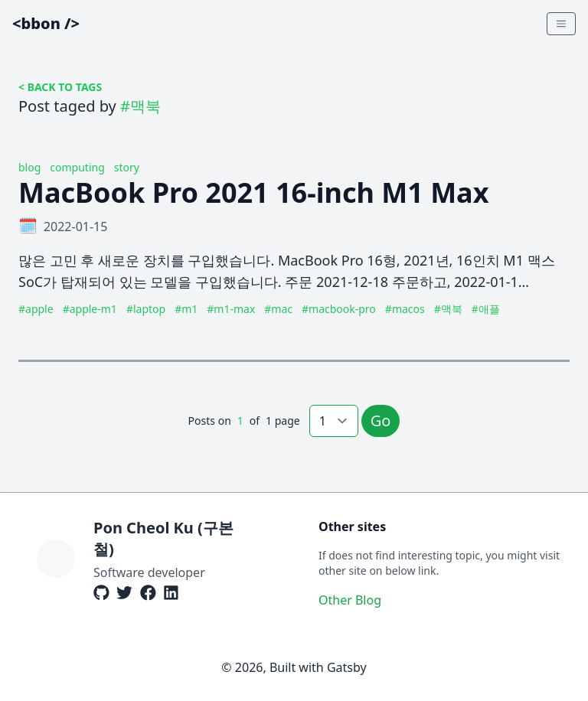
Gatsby (347, 667)
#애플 (486, 309)
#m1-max (231, 309)
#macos (405, 309)
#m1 (186, 309)
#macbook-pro (339, 309)
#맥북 (448, 309)
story (127, 167)
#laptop (146, 309)
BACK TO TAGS (65, 87)
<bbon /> (46, 23)
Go (381, 421)
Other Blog (350, 600)
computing (77, 167)
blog (29, 167)
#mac (278, 309)
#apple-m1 (90, 309)
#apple (36, 309)
